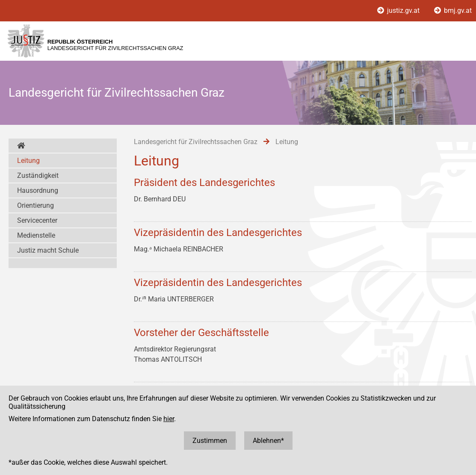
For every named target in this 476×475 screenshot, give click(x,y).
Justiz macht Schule (48, 250)
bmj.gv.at (453, 10)
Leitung (28, 161)
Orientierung (35, 205)
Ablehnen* (268, 441)
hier (169, 419)
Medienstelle (36, 235)
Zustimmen (210, 441)
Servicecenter (37, 220)
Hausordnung (38, 190)
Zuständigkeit (38, 176)
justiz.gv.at (399, 10)
